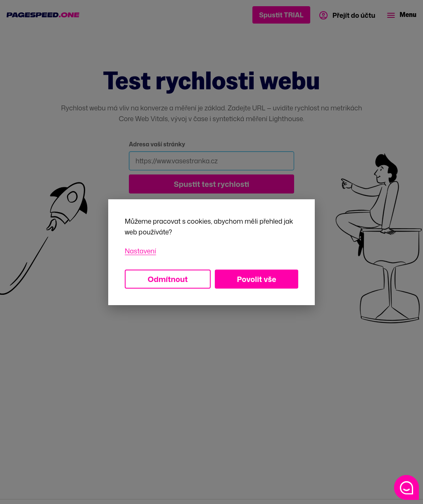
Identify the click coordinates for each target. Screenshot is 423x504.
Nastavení (140, 251)
